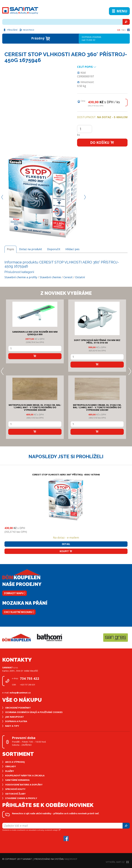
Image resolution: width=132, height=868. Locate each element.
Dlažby (10, 771)
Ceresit (68, 277)
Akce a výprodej (15, 762)
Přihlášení (10, 30)
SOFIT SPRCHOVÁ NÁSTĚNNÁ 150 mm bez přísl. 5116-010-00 (97, 341)
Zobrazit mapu (15, 593)
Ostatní (80, 277)
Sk (123, 30)
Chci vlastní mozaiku (19, 612)
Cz (119, 30)
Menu (119, 11)
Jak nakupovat (15, 717)
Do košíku (102, 142)
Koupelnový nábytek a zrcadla (25, 775)
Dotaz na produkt (31, 249)
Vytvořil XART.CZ (117, 862)
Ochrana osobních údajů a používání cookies (34, 712)
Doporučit (54, 249)
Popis (10, 249)
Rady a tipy (12, 726)
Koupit (66, 551)
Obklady (11, 766)
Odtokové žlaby (15, 794)
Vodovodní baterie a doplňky (24, 785)
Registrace (27, 30)
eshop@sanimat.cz (20, 693)
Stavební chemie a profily (21, 277)
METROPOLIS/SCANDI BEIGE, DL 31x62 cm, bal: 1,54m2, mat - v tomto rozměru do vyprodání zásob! (35, 407)
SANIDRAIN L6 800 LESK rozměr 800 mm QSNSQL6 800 (35, 333)
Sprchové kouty (15, 789)
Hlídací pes (72, 249)
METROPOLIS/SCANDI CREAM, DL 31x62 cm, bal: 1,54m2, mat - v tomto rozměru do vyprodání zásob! (97, 407)
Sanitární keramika (17, 780)
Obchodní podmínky (18, 708)
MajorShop (71, 859)
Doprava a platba (16, 721)
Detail (66, 544)
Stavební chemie (50, 277)
